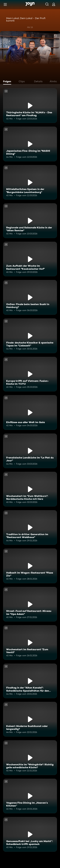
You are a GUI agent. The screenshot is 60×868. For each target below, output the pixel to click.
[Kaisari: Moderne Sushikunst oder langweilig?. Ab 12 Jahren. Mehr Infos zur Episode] (30, 719)
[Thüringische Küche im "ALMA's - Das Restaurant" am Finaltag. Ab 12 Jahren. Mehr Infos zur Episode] (30, 106)
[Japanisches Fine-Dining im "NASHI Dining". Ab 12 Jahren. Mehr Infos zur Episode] (30, 144)
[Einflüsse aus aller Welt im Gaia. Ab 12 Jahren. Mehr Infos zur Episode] (30, 412)
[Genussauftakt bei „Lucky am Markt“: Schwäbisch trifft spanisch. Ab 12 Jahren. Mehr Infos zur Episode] (30, 834)
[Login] (54, 4)
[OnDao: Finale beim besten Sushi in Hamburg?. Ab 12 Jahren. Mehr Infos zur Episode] (30, 297)
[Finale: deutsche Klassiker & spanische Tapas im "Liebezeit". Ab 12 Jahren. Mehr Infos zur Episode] (30, 336)
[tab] (8, 82)
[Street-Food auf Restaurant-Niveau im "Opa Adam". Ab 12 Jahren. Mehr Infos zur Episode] (30, 604)
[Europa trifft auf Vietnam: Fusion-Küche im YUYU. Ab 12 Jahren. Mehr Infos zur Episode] (30, 374)
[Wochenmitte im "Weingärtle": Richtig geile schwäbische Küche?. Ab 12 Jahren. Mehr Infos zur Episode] (30, 758)
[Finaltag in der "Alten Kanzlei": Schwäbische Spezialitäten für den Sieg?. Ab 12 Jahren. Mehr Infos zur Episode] (30, 681)
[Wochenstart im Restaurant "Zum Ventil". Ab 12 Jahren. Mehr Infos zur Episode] (30, 643)
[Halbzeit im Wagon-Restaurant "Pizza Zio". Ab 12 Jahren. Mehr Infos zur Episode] (30, 566)
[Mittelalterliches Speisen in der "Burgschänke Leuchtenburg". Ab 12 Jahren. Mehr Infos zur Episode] (30, 182)
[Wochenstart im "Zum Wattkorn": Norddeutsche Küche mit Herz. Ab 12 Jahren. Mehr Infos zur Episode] (30, 489)
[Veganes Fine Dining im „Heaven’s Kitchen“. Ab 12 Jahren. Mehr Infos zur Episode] (30, 796)
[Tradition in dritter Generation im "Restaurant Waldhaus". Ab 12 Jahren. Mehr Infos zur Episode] (30, 528)
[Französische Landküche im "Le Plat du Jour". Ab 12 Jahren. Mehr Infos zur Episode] (30, 451)
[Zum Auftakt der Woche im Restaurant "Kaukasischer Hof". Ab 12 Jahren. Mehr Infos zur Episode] (30, 259)
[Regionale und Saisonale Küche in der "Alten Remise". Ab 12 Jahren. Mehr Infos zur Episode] (30, 221)
